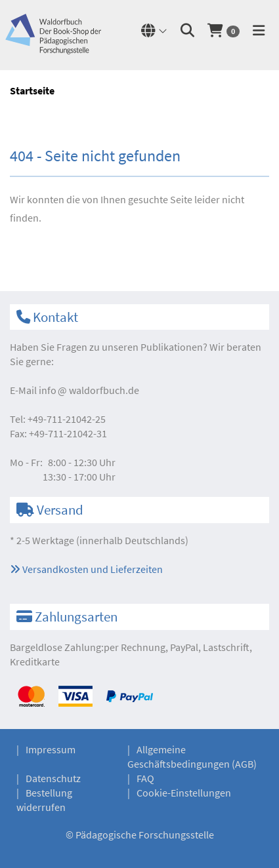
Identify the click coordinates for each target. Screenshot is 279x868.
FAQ (145, 778)
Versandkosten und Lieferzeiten (86, 569)
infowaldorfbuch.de (89, 390)
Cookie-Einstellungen (184, 793)
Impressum (51, 749)
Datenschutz (53, 778)
